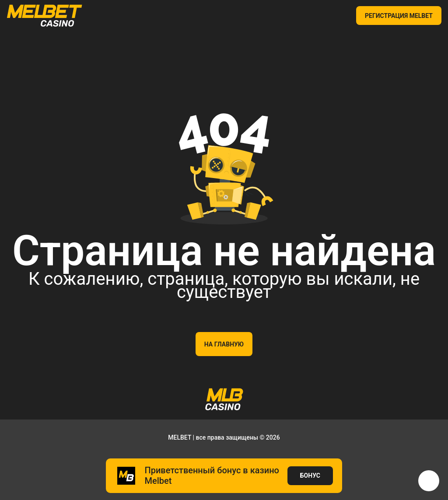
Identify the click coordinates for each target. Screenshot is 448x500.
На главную (224, 344)
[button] (429, 481)
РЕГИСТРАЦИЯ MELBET (399, 16)
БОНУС (310, 476)
